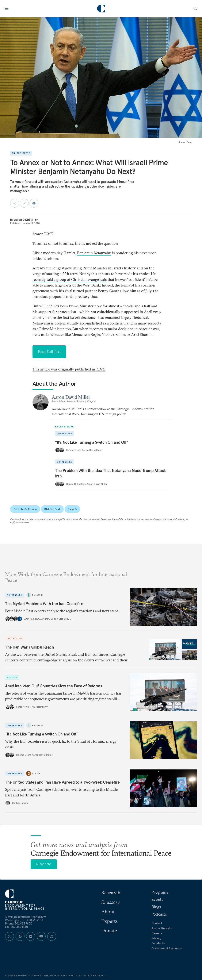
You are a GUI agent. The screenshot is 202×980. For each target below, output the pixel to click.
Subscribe (44, 864)
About (108, 911)
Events (157, 899)
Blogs (156, 907)
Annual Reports (162, 928)
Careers (157, 933)
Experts (109, 921)
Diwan (36, 774)
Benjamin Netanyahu (94, 253)
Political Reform (25, 509)
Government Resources (167, 948)
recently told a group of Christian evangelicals (70, 279)
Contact (157, 923)
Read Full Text (49, 352)
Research (111, 892)
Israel (72, 509)
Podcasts (159, 914)
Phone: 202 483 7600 (19, 923)
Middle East (52, 509)
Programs (160, 892)
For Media (158, 943)
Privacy (156, 938)
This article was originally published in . (69, 369)
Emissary (38, 595)
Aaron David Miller (26, 220)
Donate (109, 930)
